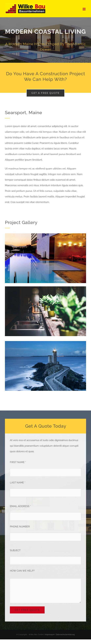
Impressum (50, 635)
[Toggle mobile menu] (84, 9)
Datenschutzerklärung (65, 635)
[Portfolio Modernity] (45, 40)
